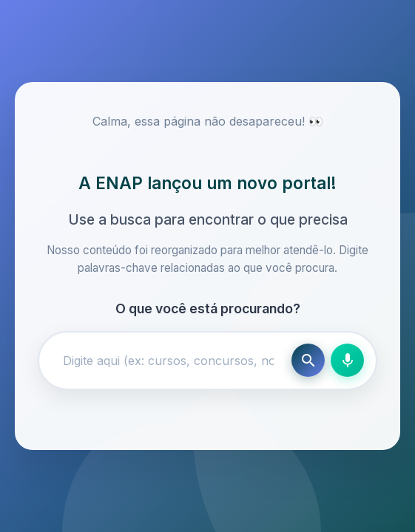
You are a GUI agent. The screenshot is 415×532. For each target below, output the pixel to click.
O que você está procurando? (208, 308)
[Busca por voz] (347, 360)
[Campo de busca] (168, 361)
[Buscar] (308, 360)
